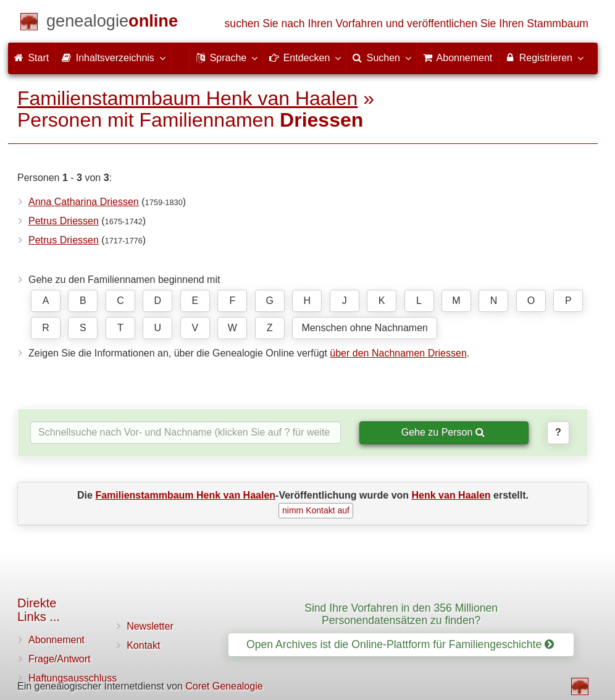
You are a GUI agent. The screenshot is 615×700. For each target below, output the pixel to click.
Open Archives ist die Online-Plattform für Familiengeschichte (400, 644)
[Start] (112, 23)
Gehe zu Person (443, 432)
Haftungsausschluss (73, 678)
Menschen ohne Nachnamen (365, 328)
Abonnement (56, 640)
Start (31, 58)
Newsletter (150, 626)
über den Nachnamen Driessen (398, 353)
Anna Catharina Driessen (84, 202)
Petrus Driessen (64, 221)
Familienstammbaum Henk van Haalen (187, 98)
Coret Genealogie (224, 686)
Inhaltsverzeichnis (113, 57)
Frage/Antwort (59, 659)
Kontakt (143, 645)
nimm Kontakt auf (316, 510)
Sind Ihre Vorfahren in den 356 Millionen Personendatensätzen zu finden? (401, 614)
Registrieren (544, 57)
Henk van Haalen (451, 495)
